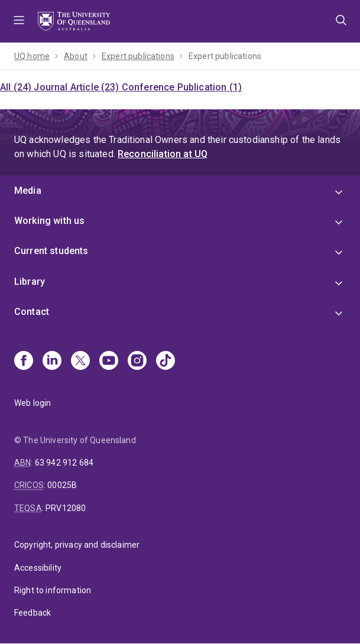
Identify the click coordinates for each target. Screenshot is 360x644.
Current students (51, 251)
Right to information (53, 590)
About (76, 56)
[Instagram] (137, 362)
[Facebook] (24, 362)
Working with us (49, 221)
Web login (33, 403)
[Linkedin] (52, 362)
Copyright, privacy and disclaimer (77, 545)
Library (30, 282)
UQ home (32, 56)
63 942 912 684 (64, 463)
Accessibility (38, 568)
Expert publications (138, 56)
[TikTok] (166, 362)
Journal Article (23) (77, 87)
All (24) (17, 87)
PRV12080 (66, 508)
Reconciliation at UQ (163, 154)
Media (28, 191)
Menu (19, 21)
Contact (32, 312)
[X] (80, 362)
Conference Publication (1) (182, 87)
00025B (62, 485)
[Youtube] (109, 362)
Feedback (33, 613)
